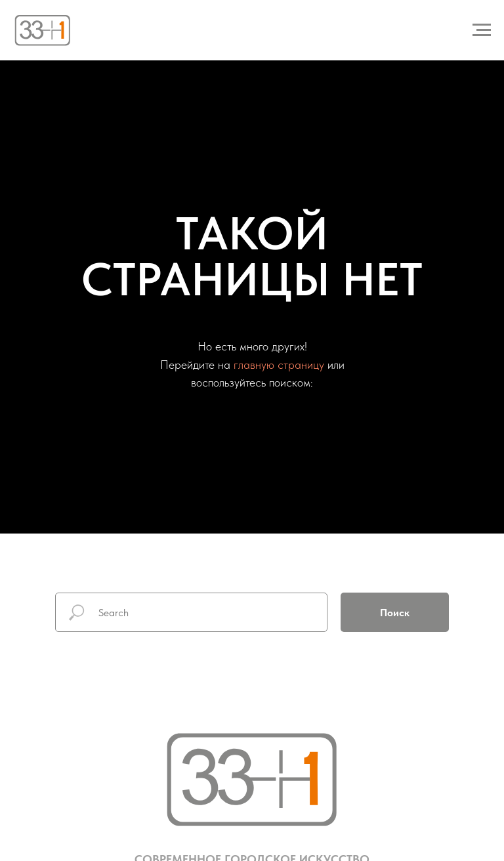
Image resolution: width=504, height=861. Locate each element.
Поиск (395, 613)
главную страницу (279, 365)
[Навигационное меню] (482, 30)
